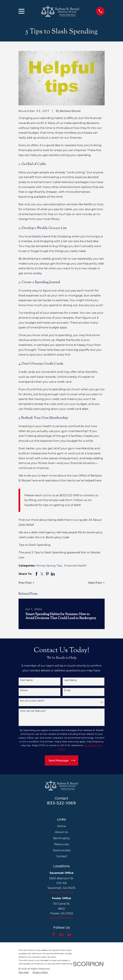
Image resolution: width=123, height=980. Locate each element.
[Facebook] (54, 934)
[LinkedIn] (61, 934)
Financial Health (75, 566)
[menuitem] (24, 972)
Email (67, 690)
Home (62, 826)
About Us (61, 832)
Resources (62, 844)
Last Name (70, 680)
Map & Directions (61, 892)
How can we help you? (33, 711)
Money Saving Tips (49, 566)
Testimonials (61, 850)
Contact (61, 856)
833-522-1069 (61, 803)
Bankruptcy (61, 838)
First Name (26, 680)
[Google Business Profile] (69, 934)
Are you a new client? (32, 701)
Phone (24, 690)
